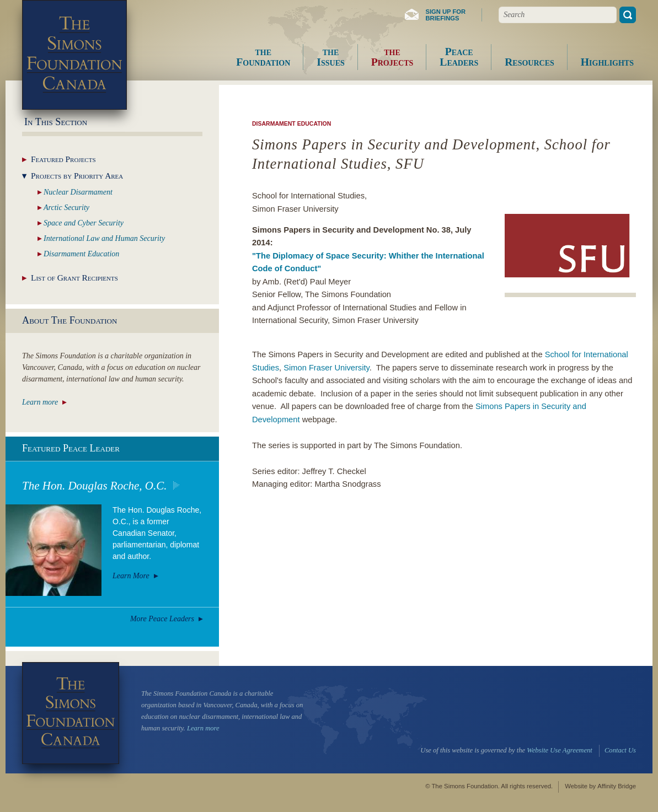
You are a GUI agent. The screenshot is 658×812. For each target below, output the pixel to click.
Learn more (40, 402)
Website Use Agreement (559, 750)
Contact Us (620, 750)
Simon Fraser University (327, 368)
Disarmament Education (291, 123)
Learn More (131, 576)
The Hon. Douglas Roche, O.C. (94, 486)
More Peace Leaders (162, 619)
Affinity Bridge (617, 786)
